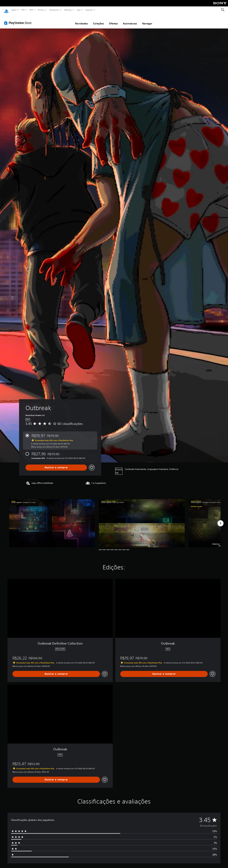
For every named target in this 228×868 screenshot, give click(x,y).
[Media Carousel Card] (52, 520)
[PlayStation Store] (19, 19)
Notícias (68, 10)
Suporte (89, 10)
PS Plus (41, 10)
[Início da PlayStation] (6, 10)
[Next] (221, 520)
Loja (79, 10)
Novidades (81, 20)
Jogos (14, 10)
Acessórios (54, 10)
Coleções (98, 20)
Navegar (147, 20)
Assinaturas (130, 20)
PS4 (31, 10)
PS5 (23, 10)
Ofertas (113, 20)
